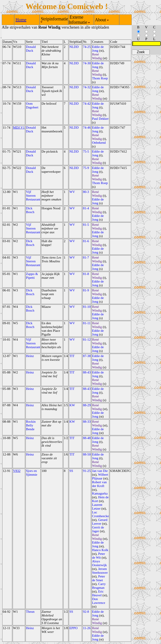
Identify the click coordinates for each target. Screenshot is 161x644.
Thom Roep (100, 78)
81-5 (86, 225)
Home (21, 20)
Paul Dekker (100, 119)
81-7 (86, 257)
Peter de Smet (98, 578)
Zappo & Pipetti (32, 276)
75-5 (86, 151)
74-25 (87, 47)
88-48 (87, 438)
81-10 (87, 307)
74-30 (87, 63)
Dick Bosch (30, 210)
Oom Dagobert (32, 105)
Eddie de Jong (98, 49)
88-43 (87, 372)
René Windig (97, 56)
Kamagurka (100, 493)
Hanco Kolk (100, 550)
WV (72, 192)
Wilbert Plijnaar (100, 476)
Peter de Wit (98, 556)
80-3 (86, 192)
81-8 (86, 274)
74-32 (87, 87)
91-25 (87, 471)
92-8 (86, 612)
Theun (30, 612)
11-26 (87, 628)
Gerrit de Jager (98, 529)
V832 (17, 471)
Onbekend (99, 143)
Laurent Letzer (97, 507)
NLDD (74, 47)
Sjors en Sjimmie (32, 473)
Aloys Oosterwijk (99, 563)
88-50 (87, 454)
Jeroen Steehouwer (100, 571)
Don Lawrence (98, 601)
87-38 (87, 356)
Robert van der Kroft (99, 484)
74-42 (87, 104)
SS (71, 471)
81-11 (87, 323)
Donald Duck (31, 49)
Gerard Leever (100, 522)
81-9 (86, 290)
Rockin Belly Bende (31, 425)
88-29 (87, 405)
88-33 (87, 422)
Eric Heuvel (98, 593)
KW (72, 405)
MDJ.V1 (19, 128)
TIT (72, 356)
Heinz (30, 356)
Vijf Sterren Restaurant (33, 196)
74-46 (87, 128)
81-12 (87, 340)
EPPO (73, 628)
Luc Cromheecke (100, 514)
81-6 (86, 241)
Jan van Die (100, 471)
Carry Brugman (99, 586)
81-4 (86, 208)
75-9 (86, 168)
